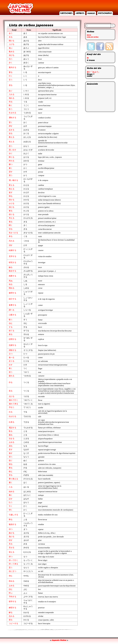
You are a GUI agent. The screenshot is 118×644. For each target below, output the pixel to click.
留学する (13, 601)
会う (11, 33)
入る (11, 487)
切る (11, 229)
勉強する (13, 524)
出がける (13, 416)
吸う (11, 320)
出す (11, 365)
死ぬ (11, 281)
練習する (13, 608)
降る (11, 520)
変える (12, 185)
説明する (13, 339)
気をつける (13, 233)
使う (11, 372)
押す (11, 126)
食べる (12, 357)
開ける (12, 41)
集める (12, 52)
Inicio (89, 35)
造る (11, 391)
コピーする (13, 623)
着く (11, 368)
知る (11, 284)
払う (11, 502)
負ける (12, 537)
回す (11, 540)
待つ (11, 529)
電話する (13, 428)
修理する (13, 293)
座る (11, 334)
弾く (11, 510)
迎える (12, 552)
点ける (12, 396)
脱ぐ (11, 460)
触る (11, 267)
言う (11, 80)
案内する (13, 67)
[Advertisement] (99, 98)
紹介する (13, 299)
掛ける (12, 207)
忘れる (12, 616)
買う (11, 175)
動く (11, 105)
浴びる (12, 55)
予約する (13, 597)
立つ (11, 354)
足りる (12, 361)
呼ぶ (11, 593)
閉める (12, 288)
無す (11, 453)
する (11, 327)
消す (11, 245)
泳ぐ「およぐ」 (93, 72)
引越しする (13, 515)
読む (11, 589)
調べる (12, 310)
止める (12, 442)
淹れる (12, 98)
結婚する (13, 250)
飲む (11, 471)
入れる (12, 94)
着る (11, 222)
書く (11, 168)
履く (11, 482)
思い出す (13, 150)
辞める (12, 581)
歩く (11, 63)
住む (11, 323)
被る (11, 211)
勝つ (11, 164)
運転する (13, 118)
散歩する (13, 271)
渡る (11, 620)
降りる (12, 157)
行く (11, 76)
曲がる (12, 533)
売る (11, 102)
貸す (11, 172)
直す (11, 449)
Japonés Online (59, 640)
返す (11, 192)
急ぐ (11, 91)
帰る (11, 196)
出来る (12, 422)
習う (11, 457)
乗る (11, 468)
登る (11, 475)
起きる (12, 130)
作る (11, 382)
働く (11, 495)
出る (11, 412)
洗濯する (13, 345)
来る (11, 236)
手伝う (12, 407)
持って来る (13, 564)
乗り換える (13, 479)
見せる (12, 548)
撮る (11, 435)
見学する (13, 256)
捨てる (12, 331)
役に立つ (13, 571)
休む (11, 576)
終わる (12, 161)
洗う (11, 59)
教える (12, 137)
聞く (11, 225)
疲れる (12, 376)
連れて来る (13, 404)
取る (11, 431)
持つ (11, 557)
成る (11, 446)
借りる (12, 214)
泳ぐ (11, 153)
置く (11, 122)
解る (11, 612)
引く (11, 506)
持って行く (13, 560)
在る (11, 37)
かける (12, 203)
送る (11, 133)
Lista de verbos (93, 37)
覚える (12, 142)
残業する (13, 276)
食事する (13, 305)
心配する (13, 315)
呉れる (12, 241)
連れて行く (13, 400)
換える (12, 189)
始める (12, 492)
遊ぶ (11, 48)
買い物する (13, 180)
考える (12, 218)
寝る (11, 464)
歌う (11, 109)
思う (11, 146)
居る (11, 85)
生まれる (13, 113)
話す (11, 499)
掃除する (13, 350)
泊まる (12, 438)
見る (11, 544)
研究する (13, 262)
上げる (12, 44)
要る (11, 72)
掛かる (12, 200)
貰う (11, 568)
